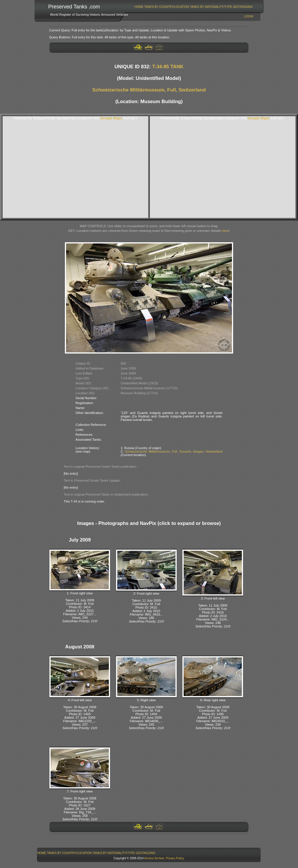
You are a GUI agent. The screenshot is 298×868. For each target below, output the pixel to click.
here (225, 231)
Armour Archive (154, 858)
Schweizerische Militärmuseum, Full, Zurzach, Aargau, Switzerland (173, 451)
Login (248, 16)
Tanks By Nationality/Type (211, 7)
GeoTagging (243, 7)
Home (139, 7)
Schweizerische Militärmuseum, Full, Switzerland (149, 90)
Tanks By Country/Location (167, 7)
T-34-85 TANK (168, 67)
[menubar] (194, 7)
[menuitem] (139, 7)
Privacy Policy (175, 858)
